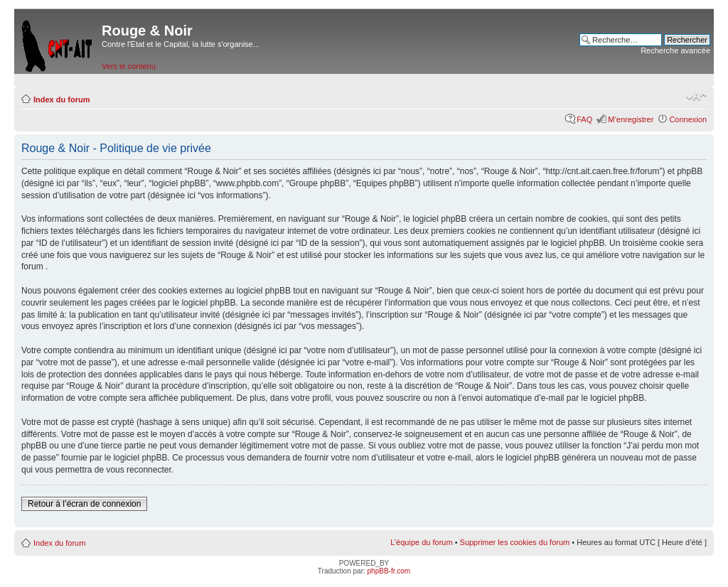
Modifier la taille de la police (696, 97)
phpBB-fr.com (389, 571)
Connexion (688, 119)
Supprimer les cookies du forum (515, 542)
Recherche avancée (675, 50)
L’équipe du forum (421, 542)
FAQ (584, 119)
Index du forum (61, 99)
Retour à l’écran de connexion (84, 504)
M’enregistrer (631, 119)
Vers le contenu (129, 66)
